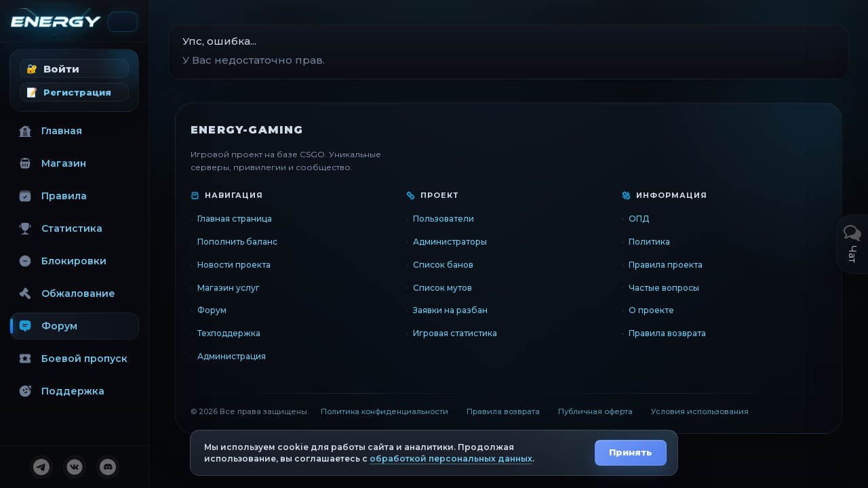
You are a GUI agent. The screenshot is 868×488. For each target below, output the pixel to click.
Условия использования (700, 411)
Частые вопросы (664, 288)
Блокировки (62, 261)
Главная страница (235, 219)
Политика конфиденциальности (384, 411)
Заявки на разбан (450, 310)
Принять (631, 452)
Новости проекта (234, 265)
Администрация (232, 356)
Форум (48, 326)
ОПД (639, 219)
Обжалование (67, 293)
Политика (649, 242)
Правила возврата (667, 333)
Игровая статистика (455, 333)
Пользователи (443, 219)
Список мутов (442, 288)
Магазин (52, 163)
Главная (50, 131)
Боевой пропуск (73, 359)
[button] (74, 68)
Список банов (443, 265)
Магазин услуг (229, 288)
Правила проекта (666, 265)
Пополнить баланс (237, 242)
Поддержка (61, 391)
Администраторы (450, 242)
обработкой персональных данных (451, 459)
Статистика (60, 228)
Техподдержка (229, 333)
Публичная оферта (595, 411)
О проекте (651, 310)
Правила (53, 196)
